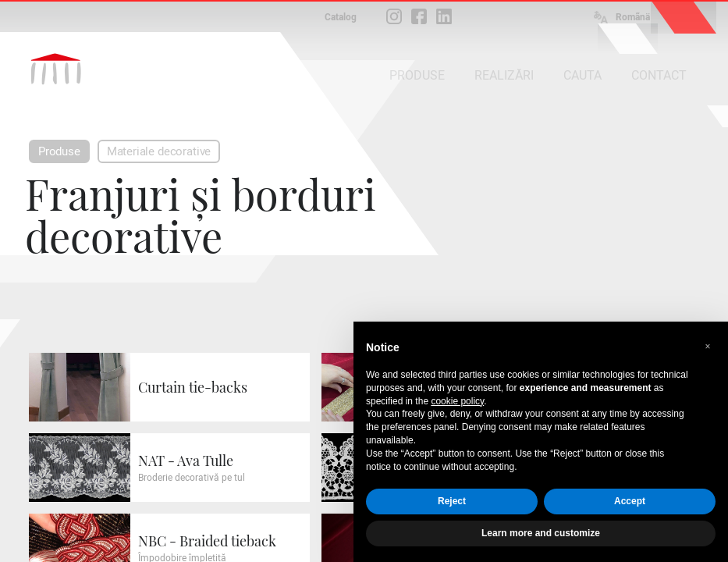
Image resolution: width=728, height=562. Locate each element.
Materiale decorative (159, 151)
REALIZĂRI (504, 75)
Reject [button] (452, 501)
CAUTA (582, 75)
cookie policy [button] (457, 401)
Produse (59, 151)
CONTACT (659, 75)
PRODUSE (417, 75)
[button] (708, 347)
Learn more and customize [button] (541, 533)
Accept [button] (630, 501)
